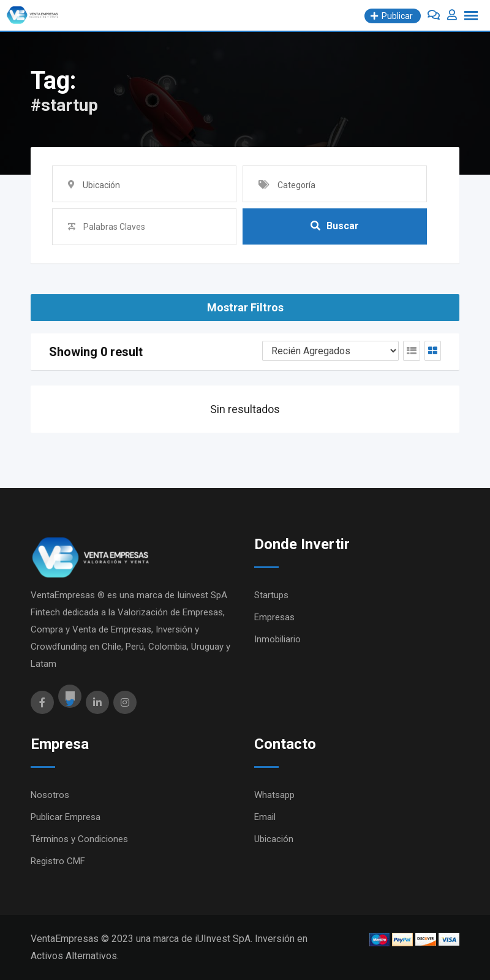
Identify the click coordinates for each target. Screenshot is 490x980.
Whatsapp (274, 795)
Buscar (335, 226)
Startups (271, 595)
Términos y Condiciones (79, 839)
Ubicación (274, 839)
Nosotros (50, 795)
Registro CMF (58, 861)
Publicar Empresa (66, 817)
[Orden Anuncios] (330, 351)
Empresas (274, 617)
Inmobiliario (277, 639)
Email (265, 817)
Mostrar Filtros (245, 307)
